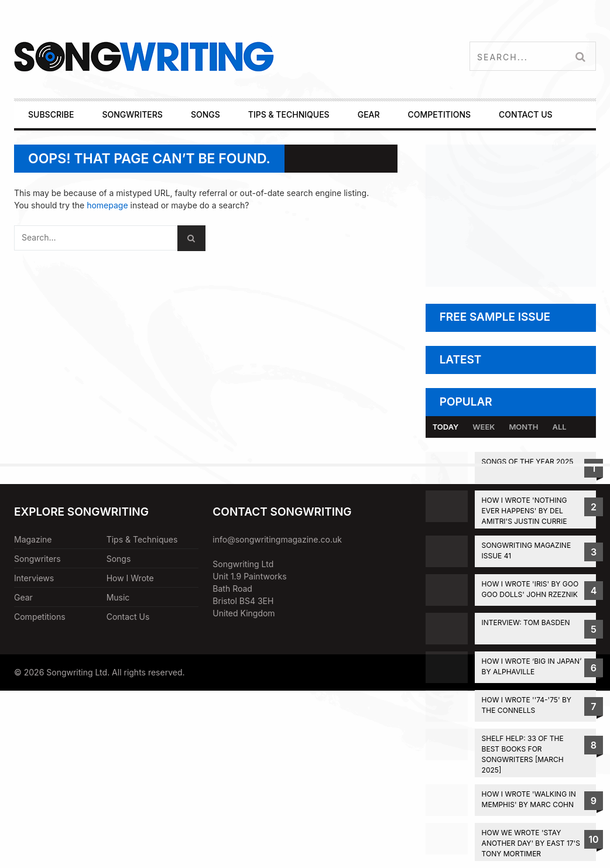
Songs (119, 559)
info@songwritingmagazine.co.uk (277, 539)
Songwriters (37, 559)
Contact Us (128, 617)
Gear (23, 597)
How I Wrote (130, 578)
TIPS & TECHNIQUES (289, 114)
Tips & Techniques (142, 539)
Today (446, 427)
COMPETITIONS (439, 114)
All (559, 427)
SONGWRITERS (132, 114)
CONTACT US (525, 114)
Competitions (40, 617)
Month (523, 427)
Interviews (34, 578)
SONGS (205, 114)
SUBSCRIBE (51, 114)
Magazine (33, 539)
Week (484, 427)
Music (118, 597)
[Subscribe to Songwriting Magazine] (511, 284)
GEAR (369, 114)
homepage (107, 205)
